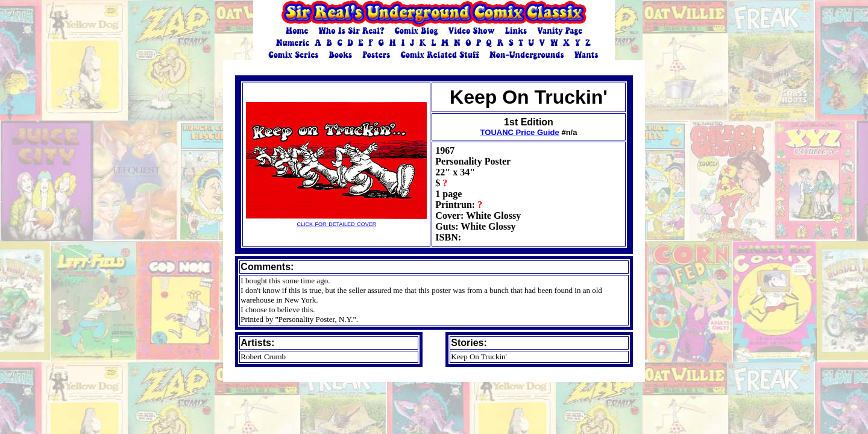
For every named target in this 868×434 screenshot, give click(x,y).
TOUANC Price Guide (520, 132)
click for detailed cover (336, 220)
